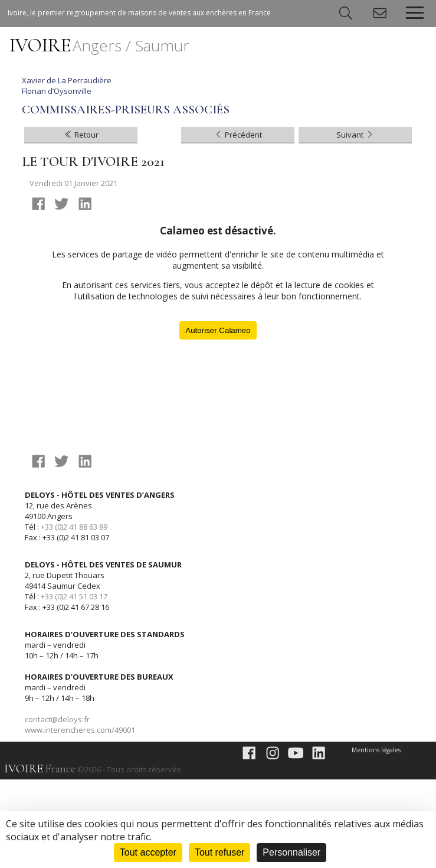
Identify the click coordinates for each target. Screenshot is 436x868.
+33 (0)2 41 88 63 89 (74, 615)
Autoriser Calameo (218, 419)
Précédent (238, 223)
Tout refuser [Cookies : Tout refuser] (219, 852)
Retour (81, 223)
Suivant (355, 223)
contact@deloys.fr (57, 808)
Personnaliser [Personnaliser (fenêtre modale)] (291, 852)
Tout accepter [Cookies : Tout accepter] (148, 852)
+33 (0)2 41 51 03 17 (74, 685)
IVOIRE (99, 45)
